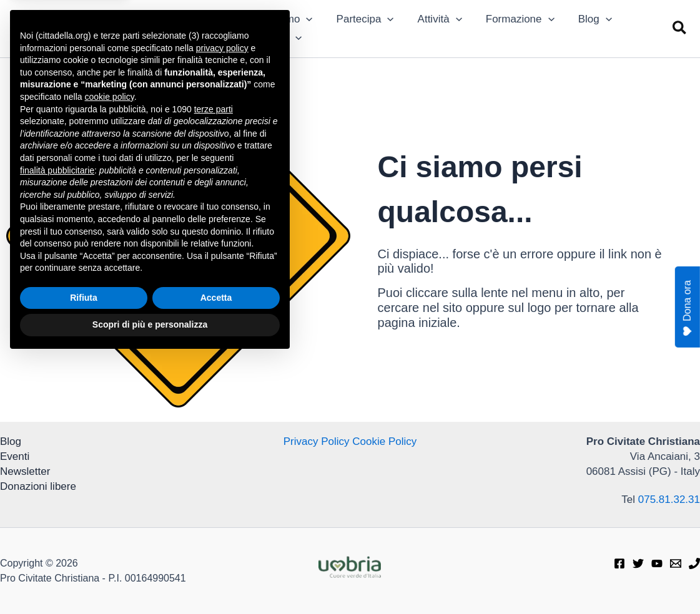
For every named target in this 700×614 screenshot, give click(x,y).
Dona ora (688, 308)
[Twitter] (638, 563)
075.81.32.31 (669, 499)
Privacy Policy (317, 441)
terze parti (214, 364)
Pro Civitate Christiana (141, 21)
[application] (305, 19)
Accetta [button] (216, 553)
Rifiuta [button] (84, 553)
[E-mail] (676, 563)
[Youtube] (657, 563)
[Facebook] (619, 563)
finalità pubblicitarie (57, 425)
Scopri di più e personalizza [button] (150, 580)
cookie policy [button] (110, 352)
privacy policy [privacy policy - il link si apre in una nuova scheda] (222, 303)
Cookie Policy (384, 441)
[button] (680, 28)
